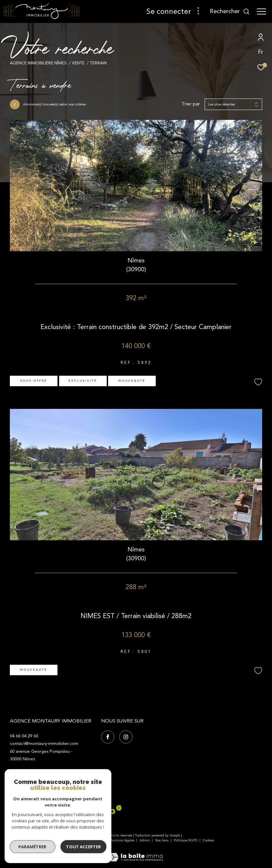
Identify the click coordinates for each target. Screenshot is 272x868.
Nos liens (162, 840)
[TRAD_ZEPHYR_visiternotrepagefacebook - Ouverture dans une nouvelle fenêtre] (108, 737)
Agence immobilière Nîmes (38, 63)
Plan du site (96, 840)
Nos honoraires (70, 840)
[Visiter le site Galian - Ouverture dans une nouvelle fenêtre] (26, 812)
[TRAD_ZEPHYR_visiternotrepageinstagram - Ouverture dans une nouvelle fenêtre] (126, 737)
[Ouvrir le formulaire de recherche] (230, 11)
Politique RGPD (186, 840)
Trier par (191, 104)
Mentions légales (122, 840)
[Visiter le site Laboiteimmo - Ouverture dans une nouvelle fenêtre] (136, 853)
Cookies (208, 841)
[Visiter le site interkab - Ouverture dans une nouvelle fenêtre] (96, 810)
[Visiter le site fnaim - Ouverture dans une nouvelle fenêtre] (57, 812)
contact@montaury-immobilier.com (44, 744)
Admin (145, 840)
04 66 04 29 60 (24, 736)
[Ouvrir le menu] (261, 11)
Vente (78, 63)
